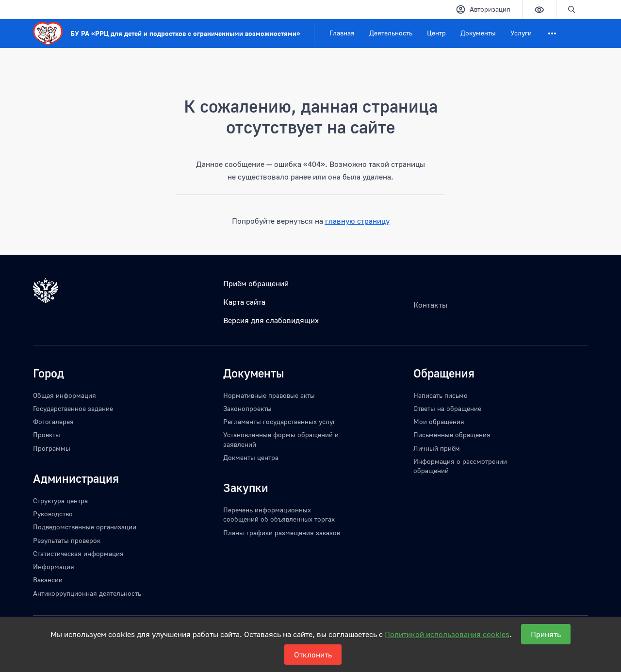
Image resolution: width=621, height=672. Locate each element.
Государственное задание (73, 408)
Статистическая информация (78, 553)
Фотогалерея (53, 421)
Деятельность (391, 33)
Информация (54, 566)
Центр (436, 33)
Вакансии (48, 580)
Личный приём (437, 448)
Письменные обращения (452, 434)
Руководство (53, 514)
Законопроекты (247, 408)
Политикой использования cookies (447, 634)
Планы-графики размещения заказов (282, 533)
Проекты (47, 434)
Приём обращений (256, 283)
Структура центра (60, 500)
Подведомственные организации (85, 527)
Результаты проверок (67, 540)
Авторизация (483, 9)
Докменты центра (251, 457)
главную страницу (357, 221)
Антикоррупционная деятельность (87, 593)
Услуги (521, 33)
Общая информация (65, 395)
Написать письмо (441, 395)
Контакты (430, 305)
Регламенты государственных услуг (279, 421)
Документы (478, 33)
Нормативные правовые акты (269, 395)
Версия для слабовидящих (271, 320)
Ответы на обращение (447, 408)
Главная (342, 33)
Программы (52, 448)
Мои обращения (439, 421)
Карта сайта (244, 302)
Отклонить (313, 655)
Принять (546, 634)
